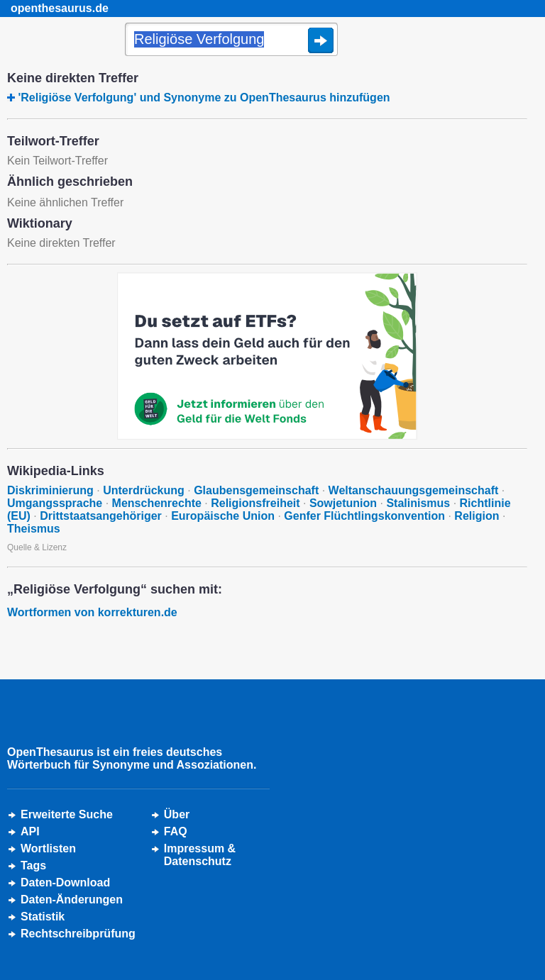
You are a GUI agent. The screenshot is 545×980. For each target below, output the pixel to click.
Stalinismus (418, 503)
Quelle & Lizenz (37, 547)
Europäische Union (223, 516)
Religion (477, 516)
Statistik (43, 917)
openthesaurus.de (60, 8)
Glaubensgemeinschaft (256, 490)
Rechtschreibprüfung (78, 934)
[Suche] (231, 40)
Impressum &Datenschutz (200, 855)
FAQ (176, 831)
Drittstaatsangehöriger (101, 516)
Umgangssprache (55, 503)
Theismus (34, 529)
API (30, 831)
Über (177, 814)
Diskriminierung (50, 490)
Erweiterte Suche (67, 814)
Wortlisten (48, 848)
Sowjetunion (343, 503)
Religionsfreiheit (255, 503)
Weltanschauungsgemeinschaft (414, 490)
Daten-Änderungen (72, 900)
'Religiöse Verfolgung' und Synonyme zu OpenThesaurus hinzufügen (204, 98)
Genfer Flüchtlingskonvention (364, 516)
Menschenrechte (157, 503)
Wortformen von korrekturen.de (92, 612)
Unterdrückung (144, 490)
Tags (33, 865)
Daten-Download (65, 882)
